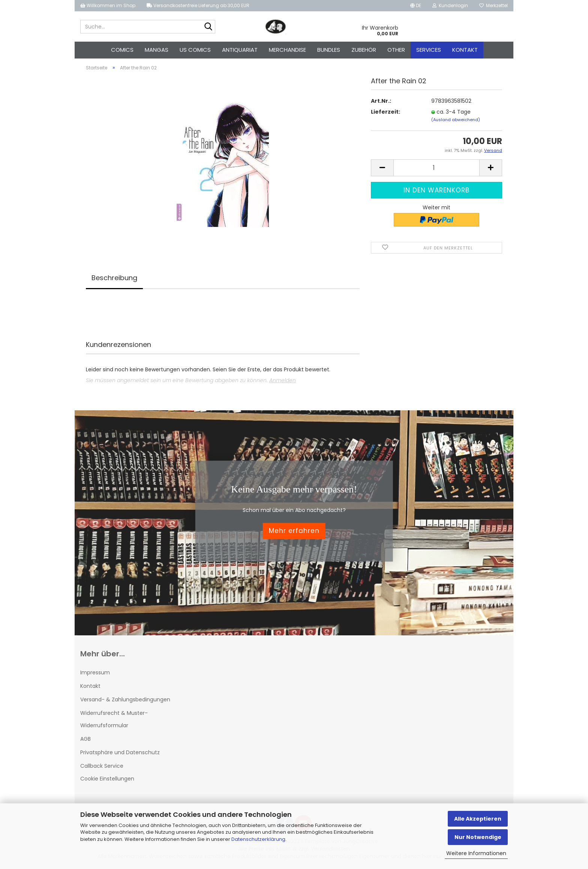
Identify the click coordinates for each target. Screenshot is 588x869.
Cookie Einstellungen (107, 779)
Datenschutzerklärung (258, 839)
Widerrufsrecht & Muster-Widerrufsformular (114, 719)
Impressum (95, 672)
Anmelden (283, 380)
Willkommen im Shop (108, 5)
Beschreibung (114, 278)
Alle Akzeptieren (478, 819)
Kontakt (465, 50)
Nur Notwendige (478, 837)
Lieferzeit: (385, 112)
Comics (122, 50)
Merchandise (287, 50)
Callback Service (102, 766)
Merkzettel (493, 5)
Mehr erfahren (294, 531)
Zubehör (364, 50)
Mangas (157, 50)
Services (429, 50)
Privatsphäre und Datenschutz (120, 752)
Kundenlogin (450, 5)
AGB (85, 739)
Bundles (329, 50)
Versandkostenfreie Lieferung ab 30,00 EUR (198, 5)
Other (396, 50)
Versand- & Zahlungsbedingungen (125, 699)
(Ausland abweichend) (456, 120)
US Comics (195, 50)
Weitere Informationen (476, 853)
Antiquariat (240, 50)
